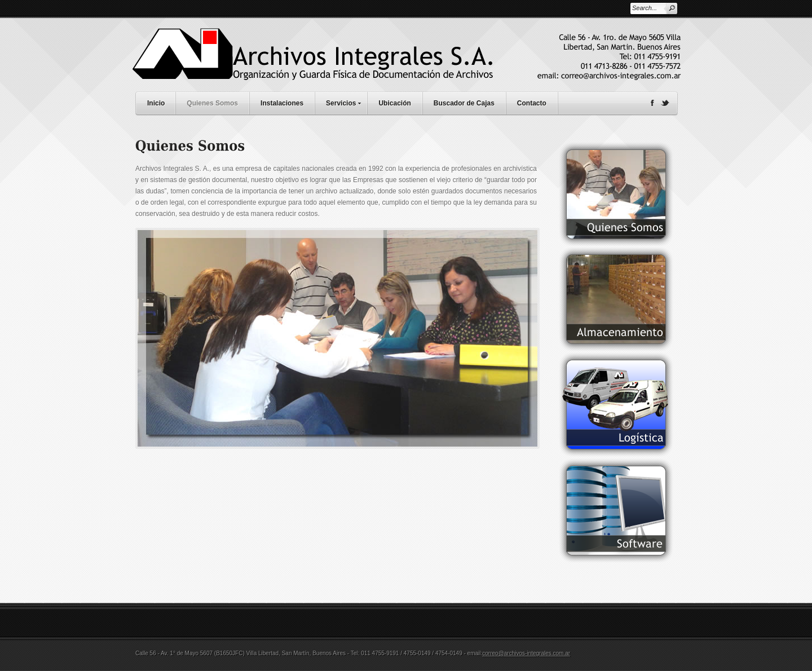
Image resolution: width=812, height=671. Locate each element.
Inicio (156, 103)
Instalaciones (282, 103)
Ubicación (394, 103)
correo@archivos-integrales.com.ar (526, 653)
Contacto (532, 103)
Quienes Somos (212, 103)
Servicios (346, 102)
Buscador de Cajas (464, 103)
